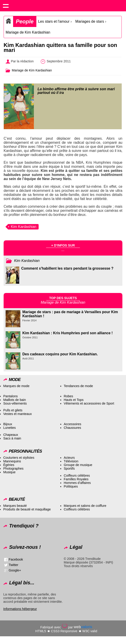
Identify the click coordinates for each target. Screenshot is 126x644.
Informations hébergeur (20, 609)
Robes (68, 396)
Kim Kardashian (24, 227)
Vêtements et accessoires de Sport (89, 403)
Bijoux (8, 424)
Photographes (13, 468)
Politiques (71, 486)
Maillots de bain (14, 400)
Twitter (13, 565)
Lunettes (9, 428)
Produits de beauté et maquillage (27, 509)
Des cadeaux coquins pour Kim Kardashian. (60, 354)
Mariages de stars (90, 21)
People (25, 21)
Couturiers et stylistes (19, 458)
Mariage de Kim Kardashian (28, 32)
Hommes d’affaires (77, 483)
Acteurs (69, 458)
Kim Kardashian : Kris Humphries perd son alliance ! (68, 333)
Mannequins (12, 461)
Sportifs (69, 468)
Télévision (71, 461)
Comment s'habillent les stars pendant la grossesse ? (67, 268)
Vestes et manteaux (17, 414)
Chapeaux (11, 435)
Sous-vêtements (15, 403)
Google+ (15, 570)
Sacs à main (12, 438)
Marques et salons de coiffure (85, 506)
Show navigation (6, 6)
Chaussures (72, 428)
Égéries (9, 465)
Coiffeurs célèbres (77, 476)
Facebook (16, 559)
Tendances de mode (78, 386)
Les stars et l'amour (54, 21)
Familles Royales (76, 479)
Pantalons (10, 396)
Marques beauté (15, 506)
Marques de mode (16, 386)
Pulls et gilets (13, 410)
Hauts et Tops (74, 400)
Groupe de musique (78, 465)
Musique (9, 472)
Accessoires (72, 424)
